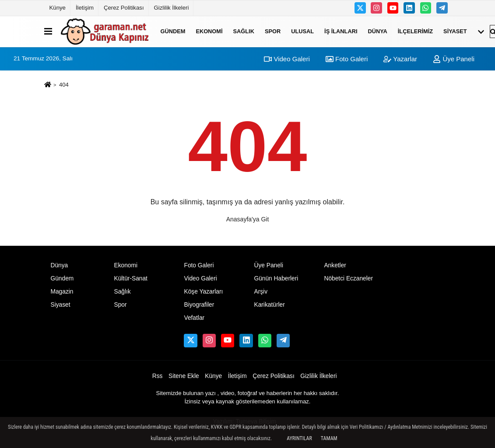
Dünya (377, 31)
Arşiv (261, 292)
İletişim (85, 8)
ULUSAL (302, 31)
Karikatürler (269, 305)
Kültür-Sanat (130, 278)
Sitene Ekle (184, 376)
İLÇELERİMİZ (415, 31)
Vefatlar (194, 318)
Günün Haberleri (276, 278)
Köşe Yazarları (203, 292)
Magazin (62, 292)
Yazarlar (400, 59)
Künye (58, 8)
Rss (158, 376)
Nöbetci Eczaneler (348, 278)
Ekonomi (209, 31)
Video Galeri (287, 59)
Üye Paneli (454, 59)
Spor (273, 31)
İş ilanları (341, 31)
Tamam (329, 438)
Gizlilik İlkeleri (172, 8)
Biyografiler (199, 305)
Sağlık (244, 31)
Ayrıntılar (299, 438)
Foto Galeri (347, 59)
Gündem (173, 31)
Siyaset (455, 31)
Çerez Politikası (124, 8)
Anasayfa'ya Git (248, 219)
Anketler (335, 265)
